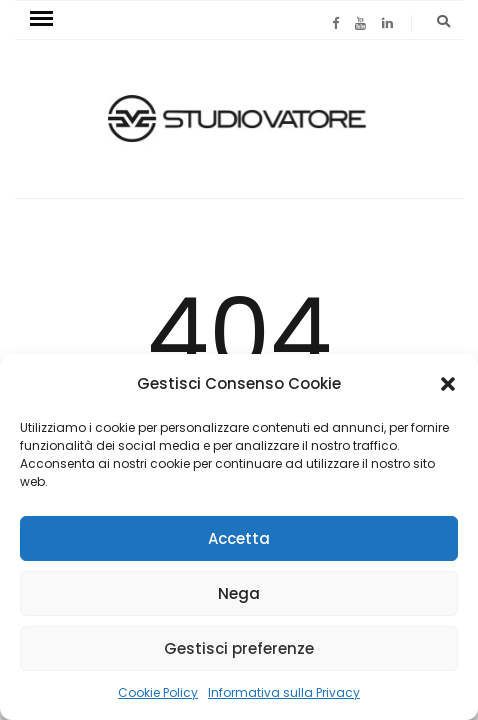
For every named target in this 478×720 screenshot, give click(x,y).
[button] (448, 384)
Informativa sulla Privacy (284, 692)
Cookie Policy (158, 692)
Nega (239, 593)
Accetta (239, 538)
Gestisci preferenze (239, 648)
